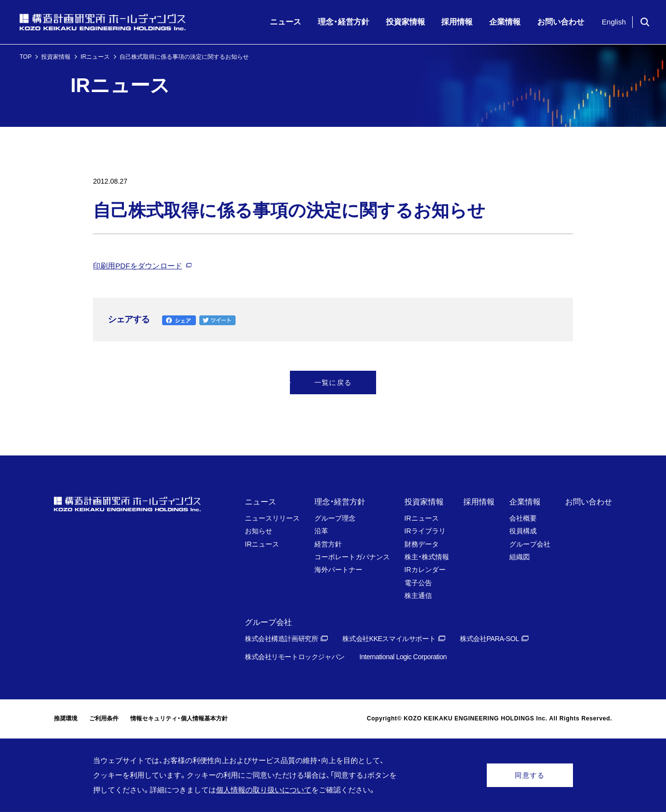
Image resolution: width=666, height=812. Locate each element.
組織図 (520, 557)
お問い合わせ (589, 502)
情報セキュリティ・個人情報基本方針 (179, 718)
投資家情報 (56, 57)
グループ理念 (335, 518)
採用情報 (479, 502)
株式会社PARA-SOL (489, 639)
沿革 (321, 531)
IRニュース (95, 57)
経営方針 (328, 544)
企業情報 (525, 502)
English (614, 22)
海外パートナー (338, 570)
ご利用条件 (104, 718)
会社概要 (523, 518)
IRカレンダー (425, 570)
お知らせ (259, 531)
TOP (25, 57)
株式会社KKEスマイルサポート (389, 639)
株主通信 (418, 596)
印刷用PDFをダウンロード (138, 266)
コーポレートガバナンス (352, 557)
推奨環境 (66, 718)
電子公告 (418, 583)
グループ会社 (530, 544)
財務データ (422, 544)
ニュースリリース (272, 518)
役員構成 (523, 531)
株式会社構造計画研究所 (281, 639)
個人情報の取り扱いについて (264, 790)
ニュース (261, 502)
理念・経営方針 (340, 502)
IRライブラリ (425, 531)
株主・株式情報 (427, 557)
